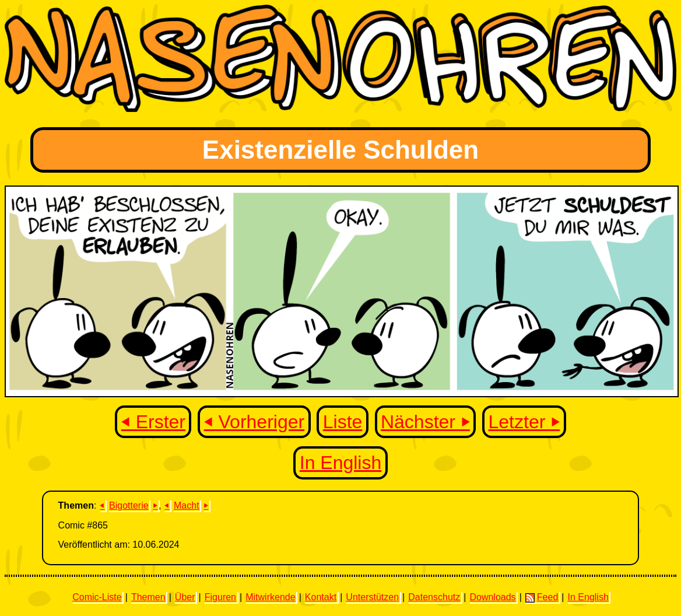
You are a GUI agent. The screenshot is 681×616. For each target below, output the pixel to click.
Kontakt (321, 597)
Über (185, 597)
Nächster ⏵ (425, 422)
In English (341, 463)
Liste (343, 422)
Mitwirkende (270, 597)
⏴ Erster (153, 422)
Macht (187, 505)
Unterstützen (372, 597)
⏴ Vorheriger (255, 422)
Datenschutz (434, 597)
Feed (542, 597)
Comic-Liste (97, 597)
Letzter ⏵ (524, 422)
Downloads (492, 597)
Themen (148, 597)
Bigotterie (129, 505)
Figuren (220, 597)
